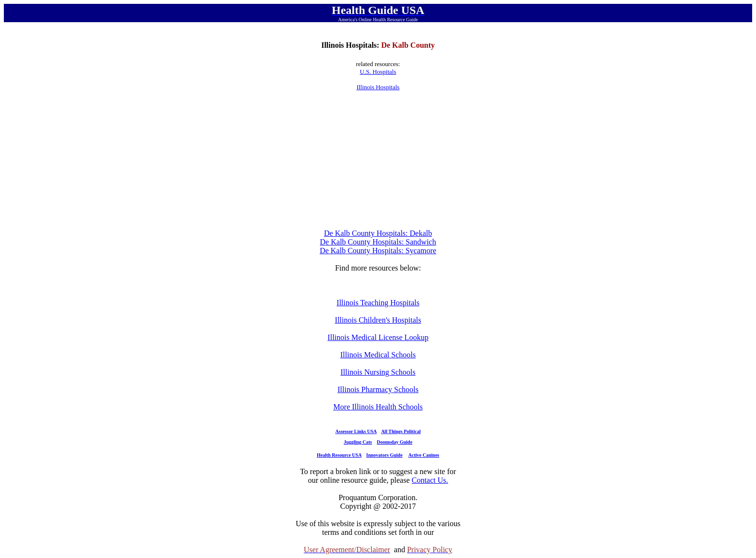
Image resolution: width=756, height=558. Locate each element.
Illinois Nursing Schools (378, 372)
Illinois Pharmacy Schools (378, 389)
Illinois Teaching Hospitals (378, 303)
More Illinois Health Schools (378, 407)
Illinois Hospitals (378, 87)
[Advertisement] (378, 160)
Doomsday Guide (395, 442)
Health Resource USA (339, 455)
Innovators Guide (385, 455)
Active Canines (424, 455)
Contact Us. (430, 480)
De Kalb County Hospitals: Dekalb (378, 233)
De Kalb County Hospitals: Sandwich (378, 242)
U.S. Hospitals (378, 72)
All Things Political (401, 431)
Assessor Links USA (356, 431)
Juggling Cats (358, 442)
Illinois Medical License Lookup (378, 337)
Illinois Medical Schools (378, 355)
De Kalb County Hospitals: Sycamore (378, 251)
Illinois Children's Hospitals (378, 320)
